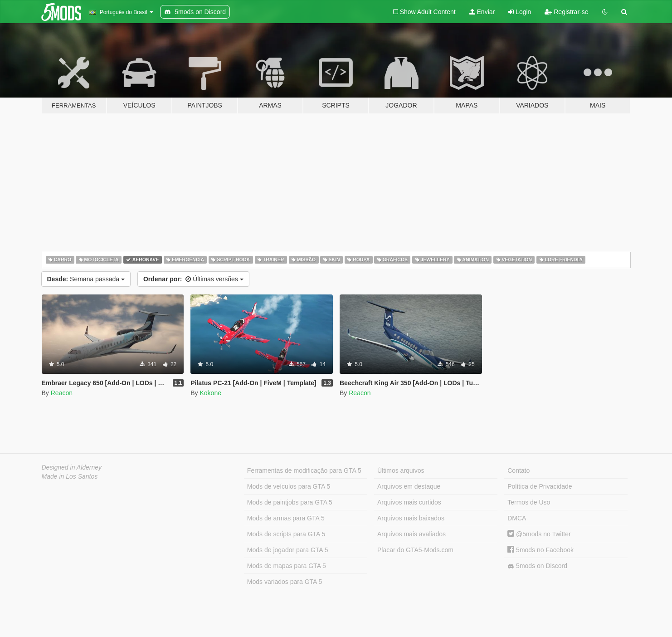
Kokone (210, 393)
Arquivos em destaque (409, 486)
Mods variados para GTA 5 (285, 582)
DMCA (517, 518)
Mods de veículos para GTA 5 (289, 486)
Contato (519, 470)
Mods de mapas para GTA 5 (287, 566)
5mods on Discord (537, 566)
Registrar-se (566, 12)
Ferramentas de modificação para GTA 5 (304, 470)
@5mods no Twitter (539, 534)
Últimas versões (193, 279)
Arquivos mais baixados (411, 518)
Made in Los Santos (70, 476)
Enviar (482, 12)
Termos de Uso (529, 502)
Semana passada (86, 279)
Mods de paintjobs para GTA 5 (290, 502)
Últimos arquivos (401, 470)
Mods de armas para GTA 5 (286, 518)
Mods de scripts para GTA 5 (286, 534)
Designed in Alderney (72, 467)
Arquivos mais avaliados (411, 534)
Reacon (62, 393)
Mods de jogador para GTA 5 (288, 550)
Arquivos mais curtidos (409, 502)
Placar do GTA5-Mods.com (415, 550)
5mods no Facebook (541, 550)
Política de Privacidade (540, 486)
